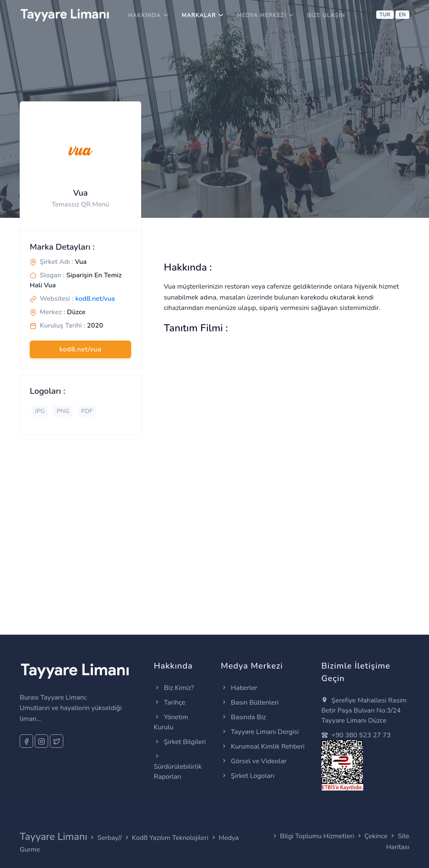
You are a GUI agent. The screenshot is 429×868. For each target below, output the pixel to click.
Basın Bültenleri (250, 703)
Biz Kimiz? (174, 688)
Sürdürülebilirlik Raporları (178, 767)
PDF (87, 411)
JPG (40, 411)
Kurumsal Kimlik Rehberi (263, 747)
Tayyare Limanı (53, 837)
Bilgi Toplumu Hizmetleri (317, 836)
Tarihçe (169, 703)
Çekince (376, 836)
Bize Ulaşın (326, 15)
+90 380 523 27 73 (356, 735)
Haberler (239, 688)
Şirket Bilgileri (180, 742)
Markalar (199, 15)
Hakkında (145, 15)
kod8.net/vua (95, 299)
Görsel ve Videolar (254, 761)
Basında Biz (243, 717)
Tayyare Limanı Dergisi (260, 732)
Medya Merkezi (261, 15)
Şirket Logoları (248, 776)
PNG (63, 411)
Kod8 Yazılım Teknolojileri (170, 838)
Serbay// (110, 838)
